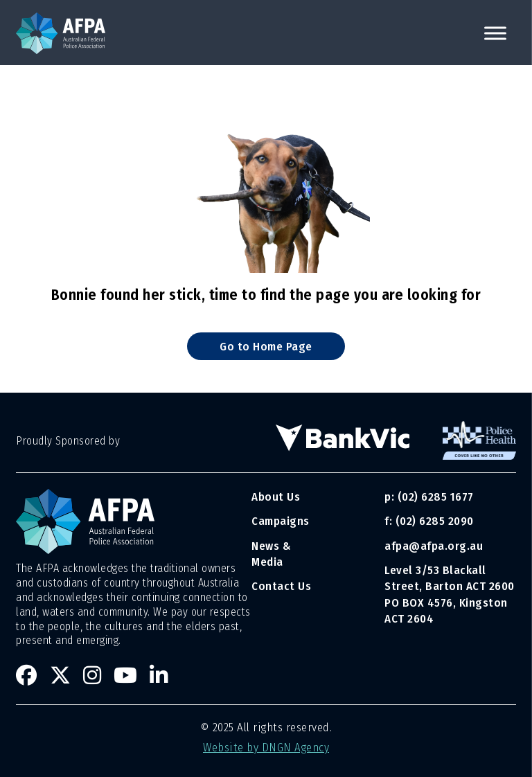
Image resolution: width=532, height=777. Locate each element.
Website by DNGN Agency (266, 747)
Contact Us (281, 586)
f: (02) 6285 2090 (429, 521)
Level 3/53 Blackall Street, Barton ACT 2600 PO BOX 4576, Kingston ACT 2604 (450, 594)
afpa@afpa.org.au (434, 546)
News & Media (271, 554)
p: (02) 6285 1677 (431, 497)
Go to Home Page (266, 346)
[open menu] (495, 33)
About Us (276, 497)
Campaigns (281, 521)
